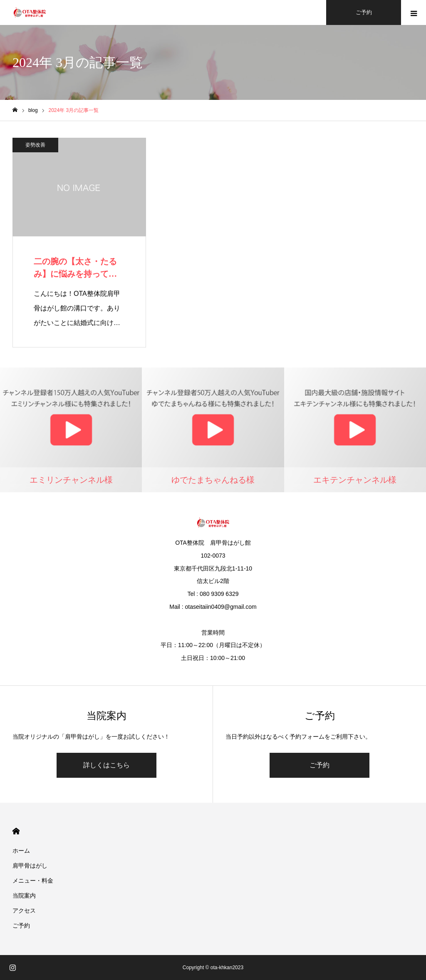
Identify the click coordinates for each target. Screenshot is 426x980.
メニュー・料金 (33, 881)
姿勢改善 (35, 145)
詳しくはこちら (106, 765)
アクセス (24, 911)
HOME (16, 831)
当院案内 (24, 896)
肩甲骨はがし (30, 866)
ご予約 (319, 765)
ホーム (21, 851)
